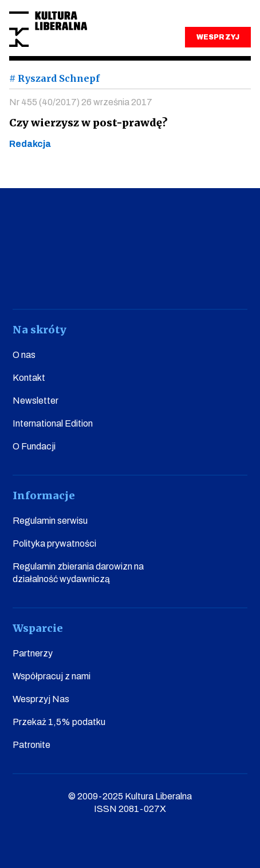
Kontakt (29, 378)
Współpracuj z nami (52, 676)
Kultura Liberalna (48, 29)
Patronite (31, 745)
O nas (24, 355)
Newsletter (36, 401)
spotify (231, 277)
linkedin (190, 277)
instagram (110, 277)
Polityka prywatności (54, 544)
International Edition (53, 423)
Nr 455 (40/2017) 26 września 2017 (81, 102)
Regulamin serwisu (50, 521)
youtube (70, 277)
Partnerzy (33, 653)
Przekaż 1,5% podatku (59, 722)
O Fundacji (34, 446)
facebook (29, 277)
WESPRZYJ (218, 37)
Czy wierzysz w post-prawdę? (88, 123)
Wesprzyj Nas (41, 699)
